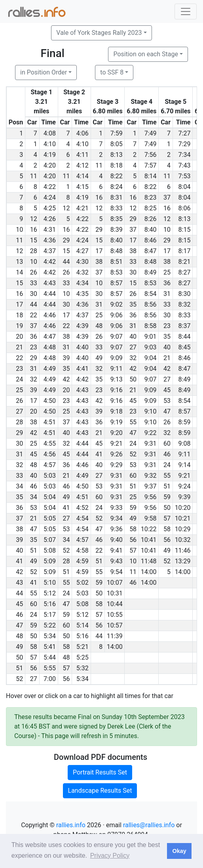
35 (133, 304)
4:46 (50, 315)
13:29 (183, 561)
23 (167, 326)
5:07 (50, 540)
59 (167, 497)
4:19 (50, 155)
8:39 (117, 230)
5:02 (83, 583)
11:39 (115, 636)
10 (167, 230)
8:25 (151, 208)
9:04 (151, 358)
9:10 (151, 411)
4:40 (83, 347)
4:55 (50, 444)
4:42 (50, 262)
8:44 (185, 337)
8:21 (185, 262)
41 (99, 454)
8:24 (117, 187)
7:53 (185, 176)
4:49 (50, 369)
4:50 (50, 401)
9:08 (185, 444)
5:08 (50, 550)
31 (167, 294)
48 (99, 326)
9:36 (117, 529)
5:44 (50, 657)
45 (167, 390)
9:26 (117, 454)
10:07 (115, 583)
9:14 (185, 465)
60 (167, 444)
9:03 (151, 347)
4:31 (50, 230)
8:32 (185, 304)
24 (133, 444)
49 (99, 358)
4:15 (83, 187)
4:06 (83, 133)
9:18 (117, 411)
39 (66, 358)
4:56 (50, 454)
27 (133, 347)
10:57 (115, 625)
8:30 (185, 294)
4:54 (83, 518)
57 (167, 518)
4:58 (83, 550)
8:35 (117, 219)
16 (99, 197)
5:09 (50, 561)
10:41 (149, 540)
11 (99, 165)
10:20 (183, 508)
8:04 (185, 187)
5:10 (50, 583)
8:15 (185, 230)
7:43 (185, 165)
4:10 (50, 144)
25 (167, 272)
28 (34, 251)
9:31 (151, 444)
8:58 (151, 326)
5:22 (50, 625)
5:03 (50, 476)
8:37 (185, 326)
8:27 (185, 272)
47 (167, 411)
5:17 (50, 615)
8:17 (185, 251)
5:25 (83, 657)
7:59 (117, 133)
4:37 (50, 251)
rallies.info (71, 825)
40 (133, 337)
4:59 (83, 561)
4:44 (50, 294)
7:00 (50, 679)
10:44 (115, 604)
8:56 (151, 304)
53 (167, 401)
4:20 (50, 165)
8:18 (117, 165)
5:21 (83, 647)
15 (34, 240)
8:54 (151, 294)
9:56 (151, 497)
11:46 (183, 550)
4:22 (50, 187)
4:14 (83, 176)
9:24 (185, 486)
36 (167, 283)
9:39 (185, 497)
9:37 (151, 486)
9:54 (117, 572)
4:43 (50, 283)
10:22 (149, 529)
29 (133, 219)
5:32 (83, 668)
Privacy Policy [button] (110, 856)
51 (133, 486)
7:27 (185, 133)
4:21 (83, 208)
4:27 (83, 251)
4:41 (83, 369)
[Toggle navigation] (186, 11)
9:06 (117, 315)
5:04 (50, 497)
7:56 (151, 155)
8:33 (117, 208)
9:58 (151, 518)
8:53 (117, 272)
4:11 (83, 155)
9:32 (151, 476)
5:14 (83, 625)
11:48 (149, 561)
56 (133, 540)
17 (133, 240)
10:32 (183, 540)
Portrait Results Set (100, 772)
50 (133, 379)
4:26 (50, 219)
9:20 (117, 433)
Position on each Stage (146, 54)
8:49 (151, 272)
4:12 (83, 165)
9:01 (151, 337)
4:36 (50, 240)
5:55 (50, 668)
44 (66, 262)
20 (66, 390)
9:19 (117, 422)
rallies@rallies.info (149, 825)
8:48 (117, 251)
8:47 (151, 251)
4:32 (83, 272)
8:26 (151, 219)
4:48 (50, 347)
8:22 (117, 176)
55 (133, 422)
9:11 (117, 369)
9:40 (117, 540)
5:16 (50, 604)
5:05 (50, 518)
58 (133, 529)
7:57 (151, 165)
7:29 (185, 144)
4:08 (50, 133)
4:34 (83, 283)
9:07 (117, 337)
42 (133, 369)
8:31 (117, 197)
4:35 (83, 294)
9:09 (117, 358)
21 (167, 358)
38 (133, 251)
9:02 (117, 304)
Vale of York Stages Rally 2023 (99, 33)
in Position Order (44, 72)
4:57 (50, 465)
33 (133, 262)
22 (34, 315)
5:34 (50, 636)
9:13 (117, 379)
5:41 (50, 647)
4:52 (83, 508)
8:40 (151, 230)
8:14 (151, 176)
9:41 (117, 550)
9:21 (117, 444)
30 (133, 272)
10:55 (115, 615)
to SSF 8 (112, 72)
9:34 (117, 518)
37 (167, 197)
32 (133, 358)
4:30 (83, 262)
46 (167, 454)
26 (34, 272)
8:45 (185, 347)
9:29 (117, 465)
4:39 (83, 326)
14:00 (149, 572)
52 (133, 454)
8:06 (185, 208)
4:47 (50, 337)
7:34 (185, 155)
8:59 (185, 422)
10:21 (183, 518)
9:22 (151, 433)
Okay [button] (179, 851)
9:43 (117, 561)
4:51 (50, 422)
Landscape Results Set (100, 791)
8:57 (117, 283)
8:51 (117, 262)
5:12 (50, 593)
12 (66, 208)
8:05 (117, 144)
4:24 (50, 197)
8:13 (117, 155)
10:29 (183, 529)
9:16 (117, 390)
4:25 (50, 208)
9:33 (117, 508)
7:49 (151, 133)
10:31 (115, 593)
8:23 (151, 197)
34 (34, 497)
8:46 (151, 240)
